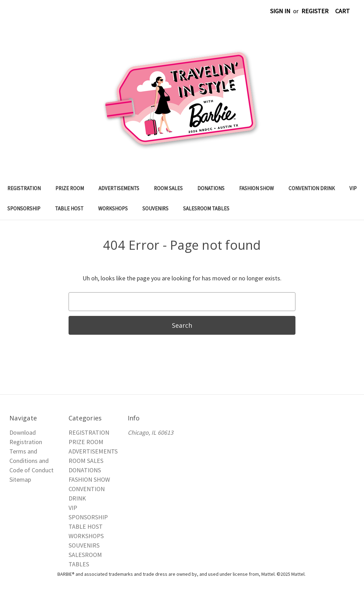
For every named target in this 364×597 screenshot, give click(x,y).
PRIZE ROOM (70, 188)
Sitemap (20, 479)
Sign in (280, 11)
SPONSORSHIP (24, 208)
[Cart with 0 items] (342, 11)
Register (315, 11)
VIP (353, 188)
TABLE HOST (69, 208)
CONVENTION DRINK (312, 188)
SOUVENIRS (155, 208)
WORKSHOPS (113, 208)
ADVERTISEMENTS (119, 188)
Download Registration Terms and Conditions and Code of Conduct (31, 451)
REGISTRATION (24, 188)
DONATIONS (211, 188)
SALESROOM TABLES (206, 208)
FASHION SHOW (256, 188)
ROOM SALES (168, 188)
